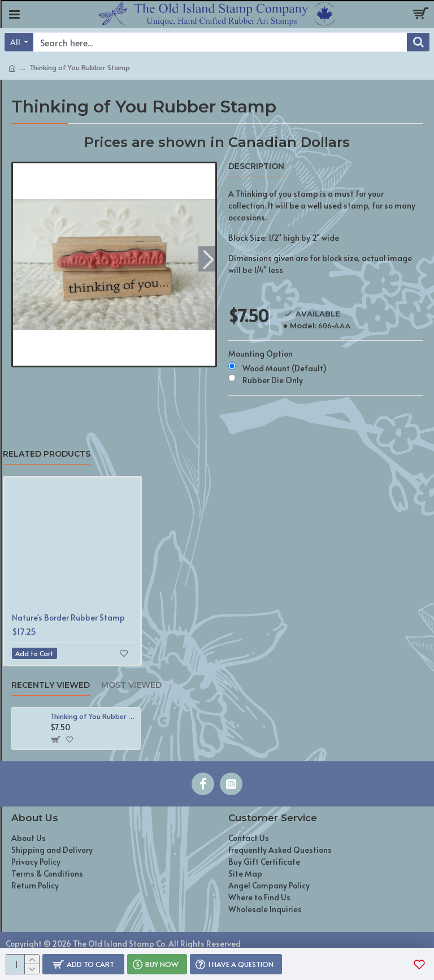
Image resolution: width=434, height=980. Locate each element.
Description (256, 166)
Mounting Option (261, 354)
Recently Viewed (51, 685)
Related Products (47, 454)
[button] (208, 259)
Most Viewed (131, 685)
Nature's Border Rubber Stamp (68, 618)
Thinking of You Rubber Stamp (93, 716)
